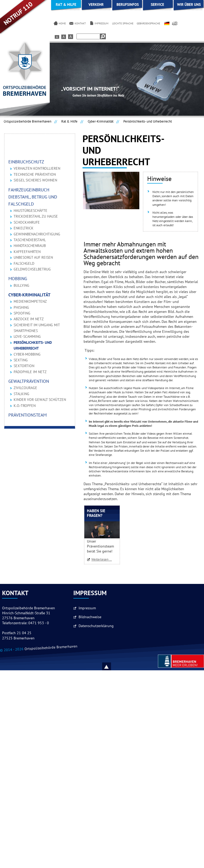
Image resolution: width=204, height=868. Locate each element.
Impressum (87, 608)
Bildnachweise (90, 617)
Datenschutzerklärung (96, 626)
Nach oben (113, 666)
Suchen (103, 36)
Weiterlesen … (103, 560)
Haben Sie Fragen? (96, 513)
